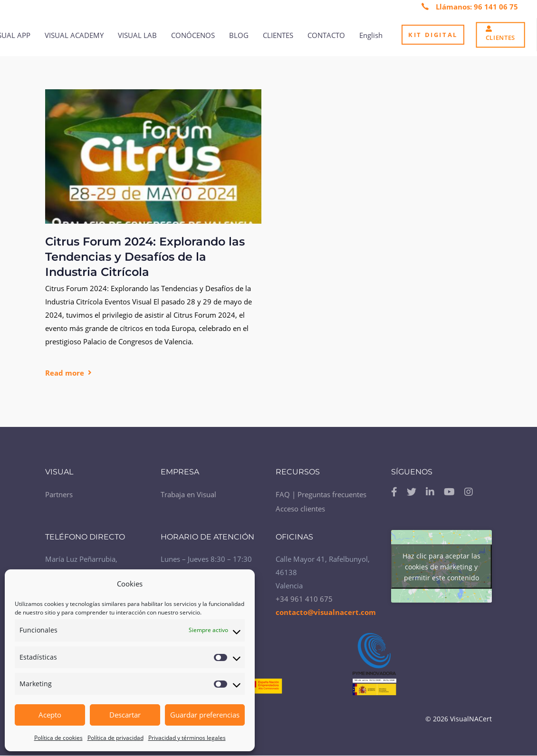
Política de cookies (58, 738)
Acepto (50, 715)
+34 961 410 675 (304, 599)
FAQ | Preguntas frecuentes (321, 494)
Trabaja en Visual (188, 494)
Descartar (125, 715)
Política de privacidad (115, 738)
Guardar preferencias (205, 715)
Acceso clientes (300, 509)
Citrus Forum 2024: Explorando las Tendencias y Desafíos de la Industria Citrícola (145, 257)
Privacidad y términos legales (187, 738)
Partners (59, 494)
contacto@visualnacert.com (326, 612)
